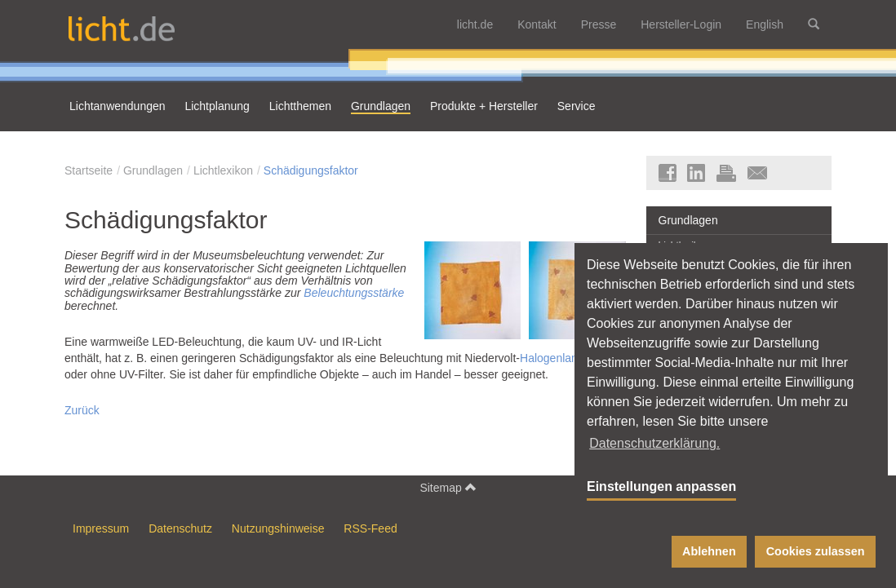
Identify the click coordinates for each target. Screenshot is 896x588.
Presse (599, 24)
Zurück (82, 410)
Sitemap (448, 487)
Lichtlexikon (223, 170)
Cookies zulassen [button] (816, 551)
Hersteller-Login (681, 24)
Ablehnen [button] (709, 551)
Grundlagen (153, 170)
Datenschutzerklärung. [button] (654, 443)
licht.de (475, 24)
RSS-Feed (370, 528)
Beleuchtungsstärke (354, 293)
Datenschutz (180, 528)
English (765, 24)
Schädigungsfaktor (311, 170)
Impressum (101, 528)
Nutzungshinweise (278, 528)
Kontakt (537, 24)
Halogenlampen (560, 358)
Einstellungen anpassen (661, 486)
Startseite (89, 170)
